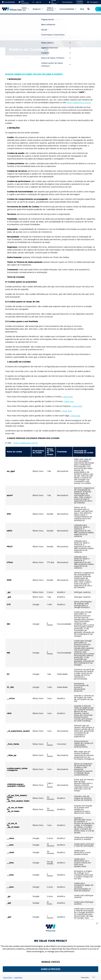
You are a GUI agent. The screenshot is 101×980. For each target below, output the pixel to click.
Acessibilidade (8, 2)
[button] (97, 924)
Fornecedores (67, 2)
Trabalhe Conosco (80, 2)
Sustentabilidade (67, 9)
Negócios (37, 9)
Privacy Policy (8, 977)
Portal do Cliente (54, 2)
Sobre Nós (24, 9)
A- (33, 2)
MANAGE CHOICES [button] (51, 962)
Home (7, 58)
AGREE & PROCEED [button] (51, 969)
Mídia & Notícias (50, 9)
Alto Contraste (24, 2)
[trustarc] (94, 977)
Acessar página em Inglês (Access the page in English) (34, 74)
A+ (40, 2)
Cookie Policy (18, 977)
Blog (82, 9)
